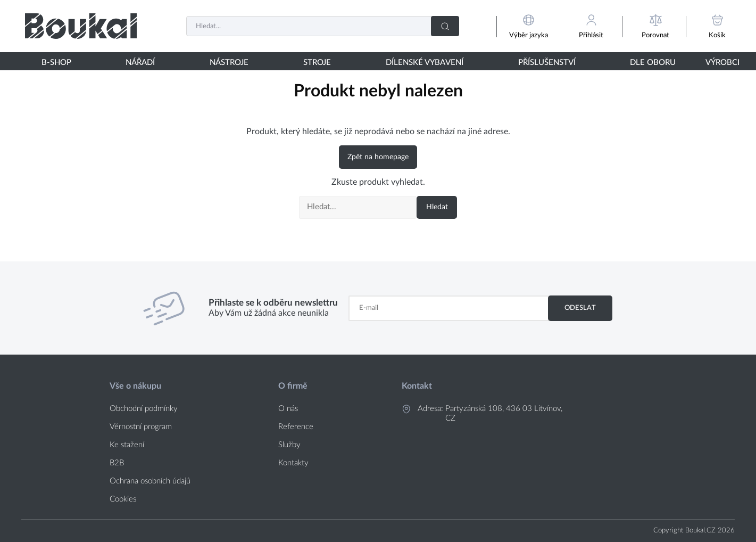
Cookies (123, 499)
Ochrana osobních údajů (150, 481)
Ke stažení (127, 445)
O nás (288, 409)
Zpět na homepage (378, 157)
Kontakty (293, 463)
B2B (117, 463)
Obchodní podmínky (144, 409)
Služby (289, 445)
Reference (296, 427)
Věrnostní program (141, 427)
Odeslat (580, 308)
